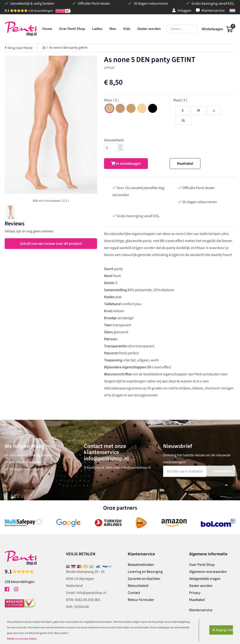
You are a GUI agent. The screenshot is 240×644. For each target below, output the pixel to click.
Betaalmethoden (141, 565)
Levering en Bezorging (145, 572)
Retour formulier (141, 600)
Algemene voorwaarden (208, 572)
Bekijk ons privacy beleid (22, 639)
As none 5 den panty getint (68, 48)
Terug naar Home (19, 48)
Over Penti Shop (202, 565)
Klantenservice (210, 11)
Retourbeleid (138, 586)
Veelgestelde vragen (205, 579)
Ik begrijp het (223, 630)
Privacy (195, 593)
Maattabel (185, 164)
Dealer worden (201, 586)
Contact (134, 593)
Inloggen (182, 11)
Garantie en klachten (144, 579)
